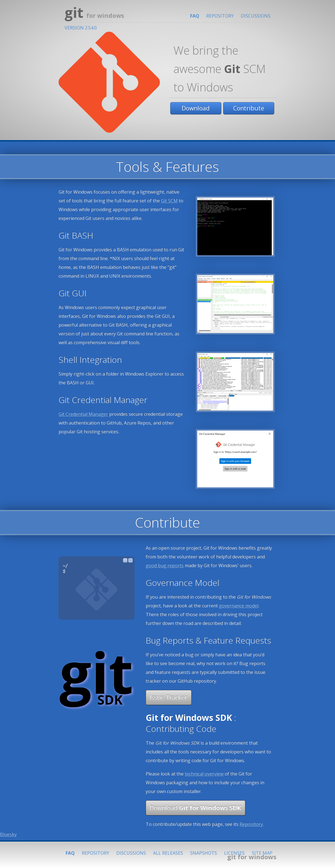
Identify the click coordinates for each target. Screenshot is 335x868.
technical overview (204, 774)
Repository (220, 16)
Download (196, 108)
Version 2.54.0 (81, 28)
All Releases (168, 853)
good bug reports (165, 565)
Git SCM (169, 201)
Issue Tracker (168, 697)
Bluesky (8, 834)
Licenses (234, 853)
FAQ (195, 16)
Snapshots (204, 853)
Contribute (249, 108)
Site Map (262, 853)
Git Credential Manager (83, 414)
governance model (239, 606)
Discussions (256, 16)
